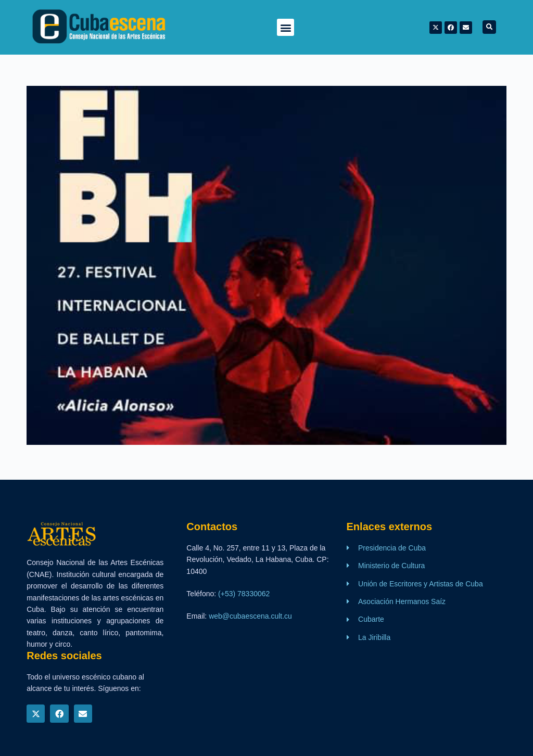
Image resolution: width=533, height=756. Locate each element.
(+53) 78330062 (244, 594)
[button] (285, 27)
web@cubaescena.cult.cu (250, 616)
